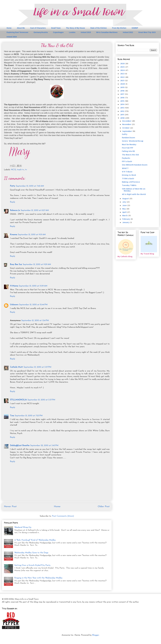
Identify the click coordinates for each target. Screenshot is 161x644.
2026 (123, 64)
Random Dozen (128, 138)
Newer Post (10, 507)
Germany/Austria (41, 32)
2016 (123, 98)
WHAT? (125, 168)
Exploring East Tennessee (17, 32)
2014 (123, 104)
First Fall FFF (128, 148)
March (125, 215)
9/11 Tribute (127, 172)
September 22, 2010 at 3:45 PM (44, 446)
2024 (123, 70)
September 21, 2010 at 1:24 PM (35, 321)
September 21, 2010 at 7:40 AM (30, 186)
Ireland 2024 (12, 37)
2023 (123, 74)
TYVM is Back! (128, 179)
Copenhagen (58, 32)
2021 (123, 80)
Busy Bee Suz (16, 264)
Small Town (56, 28)
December (127, 121)
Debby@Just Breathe (20, 446)
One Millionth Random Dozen (135, 165)
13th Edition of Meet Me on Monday (134, 190)
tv (26, 170)
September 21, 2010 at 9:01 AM (32, 235)
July (124, 202)
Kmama (14, 235)
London (72, 32)
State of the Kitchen (99, 28)
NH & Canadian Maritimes (107, 32)
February (127, 219)
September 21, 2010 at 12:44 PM (33, 305)
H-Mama (14, 286)
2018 (123, 91)
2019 (123, 87)
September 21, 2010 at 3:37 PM (37, 367)
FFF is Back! (127, 161)
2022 (123, 77)
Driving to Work (129, 175)
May (124, 209)
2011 (122, 115)
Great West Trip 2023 (147, 32)
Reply (13, 202)
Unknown (14, 305)
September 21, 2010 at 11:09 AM (33, 286)
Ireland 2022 (128, 32)
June (125, 205)
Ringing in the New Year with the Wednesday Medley (38, 578)
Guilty (125, 134)
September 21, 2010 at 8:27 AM (35, 210)
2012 (123, 111)
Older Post (104, 507)
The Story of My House (76, 28)
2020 (123, 84)
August (126, 198)
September (127, 131)
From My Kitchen (119, 28)
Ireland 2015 (86, 32)
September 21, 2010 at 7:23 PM (29, 416)
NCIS (13, 170)
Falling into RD (128, 151)
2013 (123, 108)
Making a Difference (131, 182)
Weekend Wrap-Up (23, 527)
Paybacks (126, 158)
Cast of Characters (38, 28)
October (126, 128)
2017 (123, 94)
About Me (21, 28)
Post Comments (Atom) (63, 516)
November (127, 124)
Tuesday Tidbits (129, 185)
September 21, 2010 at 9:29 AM (37, 264)
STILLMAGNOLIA (18, 400)
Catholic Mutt (16, 367)
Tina (12, 416)
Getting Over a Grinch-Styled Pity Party (32, 565)
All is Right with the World (134, 194)
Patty (13, 186)
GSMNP (135, 28)
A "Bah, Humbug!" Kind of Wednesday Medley (35, 540)
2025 (123, 67)
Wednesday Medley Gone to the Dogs (31, 553)
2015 (123, 101)
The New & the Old (130, 155)
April (125, 212)
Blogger (96, 635)
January (126, 222)
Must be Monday (129, 144)
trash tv (20, 170)
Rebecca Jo (15, 210)
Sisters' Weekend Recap (133, 141)
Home (9, 28)
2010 (123, 118)
